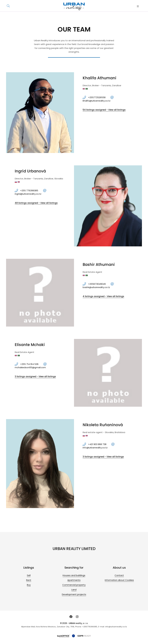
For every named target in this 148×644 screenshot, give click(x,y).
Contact (119, 575)
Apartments (74, 580)
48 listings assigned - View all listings (36, 203)
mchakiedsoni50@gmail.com (30, 367)
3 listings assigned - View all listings (35, 376)
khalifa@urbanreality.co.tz (97, 101)
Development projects (74, 594)
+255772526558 (97, 97)
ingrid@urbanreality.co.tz (28, 194)
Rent (29, 580)
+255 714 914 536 (29, 364)
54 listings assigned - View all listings (104, 110)
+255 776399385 (29, 191)
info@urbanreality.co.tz (95, 448)
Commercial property (74, 585)
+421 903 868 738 (97, 444)
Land (74, 590)
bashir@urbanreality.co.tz (96, 287)
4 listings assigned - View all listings (103, 296)
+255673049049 (97, 284)
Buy (29, 585)
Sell (29, 575)
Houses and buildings (74, 575)
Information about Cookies (119, 580)
